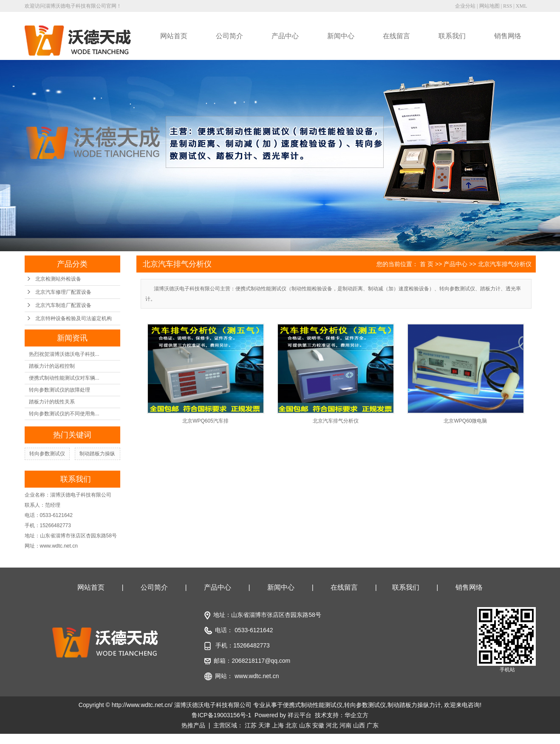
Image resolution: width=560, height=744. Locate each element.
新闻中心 (341, 36)
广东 (373, 725)
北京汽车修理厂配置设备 (63, 292)
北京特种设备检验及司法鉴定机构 (74, 318)
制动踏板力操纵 (97, 454)
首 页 (427, 264)
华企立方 (356, 715)
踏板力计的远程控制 (52, 366)
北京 (291, 725)
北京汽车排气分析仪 (505, 264)
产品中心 (285, 36)
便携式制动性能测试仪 (313, 705)
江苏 (251, 725)
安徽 (318, 725)
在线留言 (396, 36)
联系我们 (452, 36)
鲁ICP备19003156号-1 (221, 715)
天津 (264, 725)
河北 (332, 725)
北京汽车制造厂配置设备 (63, 305)
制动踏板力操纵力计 (414, 705)
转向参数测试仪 (47, 454)
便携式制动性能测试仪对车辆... (64, 378)
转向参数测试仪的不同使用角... (64, 414)
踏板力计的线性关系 (52, 402)
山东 (305, 725)
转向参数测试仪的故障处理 (59, 390)
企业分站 (465, 6)
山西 (359, 725)
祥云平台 (300, 715)
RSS (508, 6)
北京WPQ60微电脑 (465, 421)
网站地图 (489, 6)
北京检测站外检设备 (58, 279)
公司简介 (229, 36)
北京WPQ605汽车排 (205, 421)
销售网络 (508, 36)
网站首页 (174, 36)
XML (522, 6)
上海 (278, 725)
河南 (345, 725)
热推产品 (193, 725)
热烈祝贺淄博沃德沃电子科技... (64, 354)
